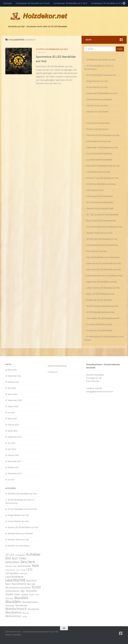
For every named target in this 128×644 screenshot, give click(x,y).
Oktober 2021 (13, 467)
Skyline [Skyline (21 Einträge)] (9, 594)
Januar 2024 (13, 394)
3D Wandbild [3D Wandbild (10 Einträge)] (20, 555)
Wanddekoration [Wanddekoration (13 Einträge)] (30, 602)
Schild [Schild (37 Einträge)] (36, 587)
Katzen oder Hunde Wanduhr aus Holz (102, 148)
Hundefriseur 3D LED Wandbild (99, 331)
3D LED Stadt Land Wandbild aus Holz (102, 239)
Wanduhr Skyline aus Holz (97, 106)
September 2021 (15, 474)
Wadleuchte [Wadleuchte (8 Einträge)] (9, 599)
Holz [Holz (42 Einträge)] (35, 566)
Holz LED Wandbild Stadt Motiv (99, 154)
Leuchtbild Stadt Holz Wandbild (99, 160)
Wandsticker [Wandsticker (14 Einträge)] (34, 609)
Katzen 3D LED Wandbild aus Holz (100, 294)
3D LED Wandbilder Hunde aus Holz (101, 75)
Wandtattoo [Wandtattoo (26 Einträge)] (13, 612)
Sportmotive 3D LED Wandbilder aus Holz (104, 270)
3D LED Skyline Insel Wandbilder (100, 202)
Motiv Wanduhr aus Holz (97, 251)
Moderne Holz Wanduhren (98, 129)
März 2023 (12, 419)
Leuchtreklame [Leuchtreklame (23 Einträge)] (14, 577)
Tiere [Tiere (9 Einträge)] (37, 595)
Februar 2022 (13, 455)
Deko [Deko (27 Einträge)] (23, 558)
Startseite (8, 3)
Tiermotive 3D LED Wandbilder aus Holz (103, 135)
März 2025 (12, 370)
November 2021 (14, 461)
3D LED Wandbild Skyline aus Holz (101, 312)
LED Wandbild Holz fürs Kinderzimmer (102, 245)
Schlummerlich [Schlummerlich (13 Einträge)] (12, 591)
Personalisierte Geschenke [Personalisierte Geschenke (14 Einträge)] (18, 588)
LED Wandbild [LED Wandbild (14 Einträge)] (12, 573)
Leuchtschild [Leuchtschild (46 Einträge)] (15, 580)
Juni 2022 (12, 443)
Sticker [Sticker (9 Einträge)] (32, 595)
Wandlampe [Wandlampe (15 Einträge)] (21, 605)
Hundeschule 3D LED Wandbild (99, 324)
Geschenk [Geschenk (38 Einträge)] (28, 562)
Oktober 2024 (13, 382)
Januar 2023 (13, 431)
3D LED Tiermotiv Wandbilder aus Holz (102, 306)
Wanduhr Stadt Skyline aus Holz (100, 233)
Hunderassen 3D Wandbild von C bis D (70, 3)
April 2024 (12, 388)
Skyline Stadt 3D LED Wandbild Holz (101, 221)
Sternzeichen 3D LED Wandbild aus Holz (103, 318)
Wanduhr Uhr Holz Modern (98, 112)
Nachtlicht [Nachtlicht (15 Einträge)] (31, 581)
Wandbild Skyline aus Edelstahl (99, 99)
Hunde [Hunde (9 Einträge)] (23, 570)
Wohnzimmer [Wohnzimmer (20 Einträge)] (13, 616)
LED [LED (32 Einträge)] (29, 569)
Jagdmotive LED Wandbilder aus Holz (102, 282)
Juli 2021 (11, 480)
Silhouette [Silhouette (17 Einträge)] (31, 591)
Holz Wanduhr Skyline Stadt (98, 123)
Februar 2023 (13, 425)
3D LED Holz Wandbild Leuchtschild (101, 184)
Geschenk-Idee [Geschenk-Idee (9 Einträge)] (11, 566)
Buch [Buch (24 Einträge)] (15, 558)
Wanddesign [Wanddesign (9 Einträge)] (10, 606)
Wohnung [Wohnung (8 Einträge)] (25, 613)
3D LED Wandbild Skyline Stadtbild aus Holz (104, 227)
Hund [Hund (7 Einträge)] (18, 570)
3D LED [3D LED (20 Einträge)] (10, 555)
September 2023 (15, 400)
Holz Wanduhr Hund (95, 190)
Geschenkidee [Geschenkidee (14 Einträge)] (24, 566)
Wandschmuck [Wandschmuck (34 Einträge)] (16, 609)
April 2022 (12, 449)
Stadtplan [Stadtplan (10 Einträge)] (24, 595)
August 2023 (13, 406)
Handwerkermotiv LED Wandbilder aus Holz (105, 276)
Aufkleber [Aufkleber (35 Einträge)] (33, 554)
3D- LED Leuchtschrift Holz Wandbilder (103, 215)
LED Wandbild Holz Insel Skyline (100, 196)
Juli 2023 (11, 413)
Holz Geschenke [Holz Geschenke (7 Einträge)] (10, 570)
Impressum (53, 372)
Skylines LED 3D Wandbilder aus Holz (102, 93)
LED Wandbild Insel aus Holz (98, 172)
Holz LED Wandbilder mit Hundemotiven (103, 257)
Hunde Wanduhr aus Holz (97, 87)
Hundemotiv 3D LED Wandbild (99, 300)
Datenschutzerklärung (57, 366)
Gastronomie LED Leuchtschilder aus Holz (104, 263)
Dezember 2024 (14, 376)
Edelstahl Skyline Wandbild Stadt (100, 209)
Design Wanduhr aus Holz (97, 81)
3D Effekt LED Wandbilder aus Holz (52, 49)
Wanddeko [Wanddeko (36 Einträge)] (13, 602)
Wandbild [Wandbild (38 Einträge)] (21, 598)
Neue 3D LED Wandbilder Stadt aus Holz (103, 166)
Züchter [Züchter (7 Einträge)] (25, 617)
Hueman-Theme (41, 638)
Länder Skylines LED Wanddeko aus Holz (103, 288)
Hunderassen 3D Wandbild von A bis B (33, 3)
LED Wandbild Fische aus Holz (99, 141)
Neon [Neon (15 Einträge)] (8, 584)
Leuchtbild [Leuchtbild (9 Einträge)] (23, 573)
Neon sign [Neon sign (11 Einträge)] (31, 584)
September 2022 (15, 437)
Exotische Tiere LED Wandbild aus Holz (103, 178)
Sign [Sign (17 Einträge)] (23, 591)
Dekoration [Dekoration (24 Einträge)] (12, 562)
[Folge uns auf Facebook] (121, 40)
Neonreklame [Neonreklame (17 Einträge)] (19, 584)
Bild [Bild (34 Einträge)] (8, 558)
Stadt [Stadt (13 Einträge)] (17, 594)
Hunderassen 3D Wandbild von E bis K (108, 3)
